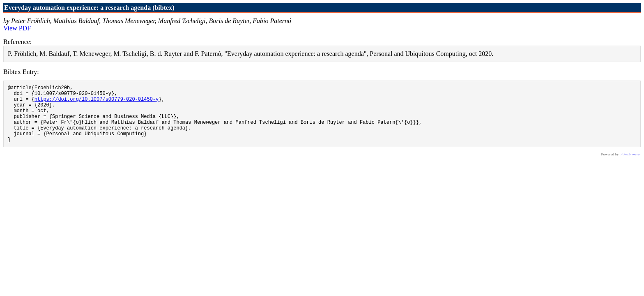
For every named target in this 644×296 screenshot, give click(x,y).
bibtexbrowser (630, 166)
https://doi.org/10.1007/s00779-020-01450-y (97, 103)
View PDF (17, 28)
